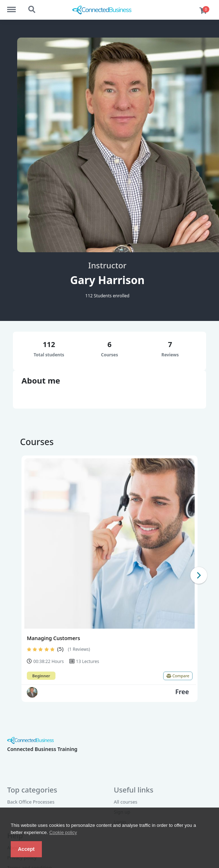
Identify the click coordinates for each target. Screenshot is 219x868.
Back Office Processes (31, 802)
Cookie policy (63, 832)
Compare (178, 676)
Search (32, 10)
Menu (15, 6)
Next (199, 575)
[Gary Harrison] (32, 692)
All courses (126, 802)
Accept (26, 849)
